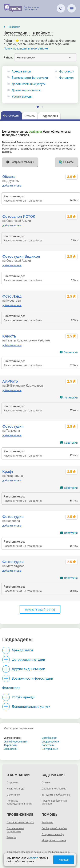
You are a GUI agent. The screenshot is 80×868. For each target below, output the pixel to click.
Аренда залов (21, 72)
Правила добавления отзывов (54, 802)
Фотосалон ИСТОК (19, 216)
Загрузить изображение (56, 795)
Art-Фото (10, 381)
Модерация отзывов (54, 840)
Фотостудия (13, 426)
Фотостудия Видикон (21, 256)
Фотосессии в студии (28, 660)
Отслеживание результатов (15, 830)
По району (14, 27)
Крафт (8, 471)
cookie (34, 858)
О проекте (12, 783)
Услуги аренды (22, 97)
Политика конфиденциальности (19, 802)
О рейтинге (13, 795)
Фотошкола (11, 688)
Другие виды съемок (26, 90)
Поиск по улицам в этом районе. (26, 48)
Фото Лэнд (12, 296)
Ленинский (71, 352)
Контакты (47, 822)
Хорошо (64, 860)
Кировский (11, 745)
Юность (9, 336)
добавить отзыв (12, 186)
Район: (8, 57)
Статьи (46, 783)
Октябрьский (49, 738)
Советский (71, 443)
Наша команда (15, 789)
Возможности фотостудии (30, 78)
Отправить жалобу (53, 834)
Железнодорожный (16, 742)
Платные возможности (20, 822)
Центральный (50, 749)
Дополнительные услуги (29, 84)
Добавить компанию (54, 789)
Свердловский (50, 742)
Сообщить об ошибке (54, 828)
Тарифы (11, 837)
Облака (9, 177)
